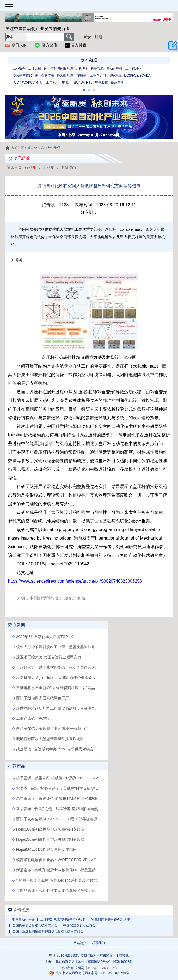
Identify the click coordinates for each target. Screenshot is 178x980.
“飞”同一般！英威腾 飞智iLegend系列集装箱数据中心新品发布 (59, 880)
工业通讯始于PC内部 (34, 718)
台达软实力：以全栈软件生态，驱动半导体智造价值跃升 (59, 667)
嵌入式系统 (65, 76)
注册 (99, 37)
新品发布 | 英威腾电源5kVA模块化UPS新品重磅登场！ (59, 870)
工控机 (51, 83)
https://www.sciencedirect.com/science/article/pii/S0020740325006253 (75, 581)
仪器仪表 (48, 76)
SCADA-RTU (83, 83)
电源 (65, 83)
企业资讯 (50, 167)
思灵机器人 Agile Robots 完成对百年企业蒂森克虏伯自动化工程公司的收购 (59, 678)
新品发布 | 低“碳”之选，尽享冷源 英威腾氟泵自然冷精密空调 (59, 809)
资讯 (41, 148)
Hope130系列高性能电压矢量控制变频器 (50, 839)
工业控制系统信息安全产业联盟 (63, 920)
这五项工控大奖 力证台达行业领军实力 (49, 657)
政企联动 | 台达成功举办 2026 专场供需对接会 (55, 749)
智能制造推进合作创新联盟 (111, 920)
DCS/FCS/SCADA (137, 76)
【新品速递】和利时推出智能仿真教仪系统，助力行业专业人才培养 (59, 890)
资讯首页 (14, 167)
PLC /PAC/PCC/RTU (27, 83)
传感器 (81, 76)
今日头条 (16, 45)
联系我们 (98, 943)
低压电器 (117, 83)
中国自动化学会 (23, 920)
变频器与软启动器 (26, 76)
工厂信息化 (133, 69)
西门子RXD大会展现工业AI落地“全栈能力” (51, 729)
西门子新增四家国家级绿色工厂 (42, 698)
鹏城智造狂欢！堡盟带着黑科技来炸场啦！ (52, 739)
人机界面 (82, 69)
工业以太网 (98, 76)
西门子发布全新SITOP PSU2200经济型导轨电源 (57, 819)
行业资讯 (32, 167)
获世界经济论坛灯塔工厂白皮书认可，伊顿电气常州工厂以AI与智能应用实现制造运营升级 (59, 708)
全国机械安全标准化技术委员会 (35, 925)
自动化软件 (115, 69)
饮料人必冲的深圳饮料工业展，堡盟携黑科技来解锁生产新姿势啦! (59, 647)
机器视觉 (97, 69)
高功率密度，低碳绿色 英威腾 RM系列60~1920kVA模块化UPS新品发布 (59, 799)
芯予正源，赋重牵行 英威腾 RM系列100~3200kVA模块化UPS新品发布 (59, 778)
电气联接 (102, 83)
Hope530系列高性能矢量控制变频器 (46, 850)
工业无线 (35, 69)
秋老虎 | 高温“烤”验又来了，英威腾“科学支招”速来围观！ (59, 788)
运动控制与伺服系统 (58, 69)
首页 (30, 148)
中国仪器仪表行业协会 (79, 925)
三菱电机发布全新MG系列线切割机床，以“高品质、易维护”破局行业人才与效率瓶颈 (59, 688)
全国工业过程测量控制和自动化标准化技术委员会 (48, 931)
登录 (87, 37)
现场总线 (115, 76)
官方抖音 (76, 45)
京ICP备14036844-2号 (101, 968)
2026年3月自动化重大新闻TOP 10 (45, 637)
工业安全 (19, 69)
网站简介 (80, 943)
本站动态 (68, 167)
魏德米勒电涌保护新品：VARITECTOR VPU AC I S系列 (59, 860)
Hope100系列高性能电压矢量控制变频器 (50, 829)
